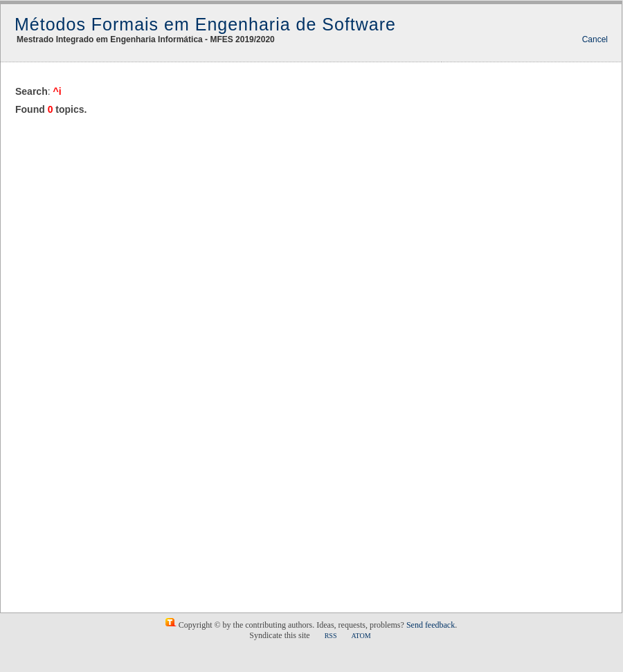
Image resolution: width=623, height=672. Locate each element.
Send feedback (431, 625)
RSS (331, 636)
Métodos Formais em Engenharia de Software (205, 24)
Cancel (595, 39)
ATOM (361, 636)
